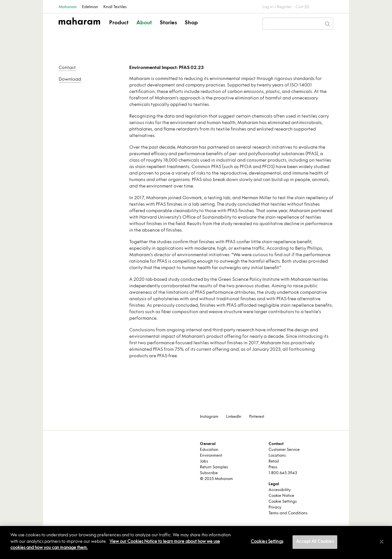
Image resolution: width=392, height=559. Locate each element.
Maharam (68, 7)
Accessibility (280, 490)
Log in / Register (277, 7)
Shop (191, 23)
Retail (274, 462)
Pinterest (257, 417)
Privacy (275, 508)
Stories (168, 23)
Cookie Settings (283, 502)
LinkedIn (234, 417)
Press (273, 467)
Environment (211, 456)
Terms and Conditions (288, 513)
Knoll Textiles (115, 7)
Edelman (90, 7)
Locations (277, 456)
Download (70, 80)
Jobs (204, 462)
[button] (119, 29)
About (144, 23)
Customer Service (284, 450)
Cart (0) (302, 7)
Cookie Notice (281, 496)
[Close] (382, 542)
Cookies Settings (267, 542)
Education (209, 450)
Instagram (209, 417)
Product (119, 23)
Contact (67, 68)
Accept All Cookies (315, 542)
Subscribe (209, 473)
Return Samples (214, 467)
